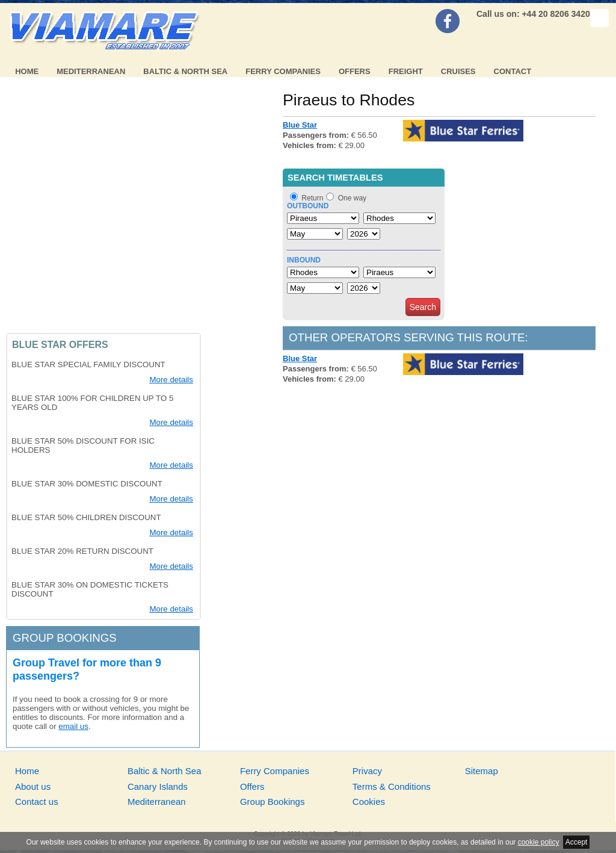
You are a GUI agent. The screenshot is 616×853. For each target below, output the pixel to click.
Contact (513, 71)
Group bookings (65, 638)
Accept (577, 842)
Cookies (369, 802)
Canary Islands (158, 786)
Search (423, 307)
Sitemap (482, 771)
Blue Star (300, 125)
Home (27, 71)
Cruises (458, 71)
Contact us (37, 802)
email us (73, 726)
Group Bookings (273, 802)
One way (352, 198)
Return (312, 198)
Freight (406, 71)
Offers (355, 71)
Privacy (367, 771)
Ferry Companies (283, 71)
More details (171, 380)
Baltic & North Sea (185, 71)
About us (33, 786)
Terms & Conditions (392, 786)
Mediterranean (91, 71)
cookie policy (539, 842)
